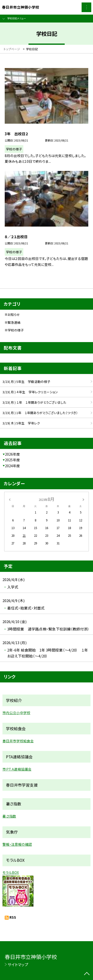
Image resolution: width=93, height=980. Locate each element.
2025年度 (12, 460)
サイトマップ (18, 964)
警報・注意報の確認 (17, 844)
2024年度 (12, 466)
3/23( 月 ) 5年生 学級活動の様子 (28, 382)
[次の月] (83, 499)
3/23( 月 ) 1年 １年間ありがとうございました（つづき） (40, 413)
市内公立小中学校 (16, 713)
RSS (13, 917)
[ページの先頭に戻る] (87, 974)
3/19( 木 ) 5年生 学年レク (21, 423)
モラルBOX (11, 872)
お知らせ (14, 315)
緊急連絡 (14, 322)
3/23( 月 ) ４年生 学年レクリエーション (30, 392)
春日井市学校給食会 (18, 741)
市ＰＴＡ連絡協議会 (17, 769)
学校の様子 (16, 330)
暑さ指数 (9, 816)
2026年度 (12, 454)
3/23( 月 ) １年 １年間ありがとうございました (34, 402)
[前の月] (9, 499)
